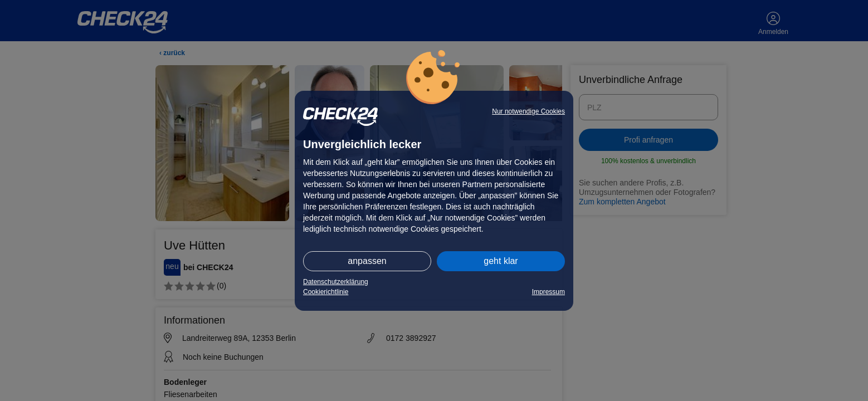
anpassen (367, 261)
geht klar (501, 261)
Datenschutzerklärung (336, 282)
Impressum (548, 292)
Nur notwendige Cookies (528, 111)
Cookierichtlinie (326, 292)
